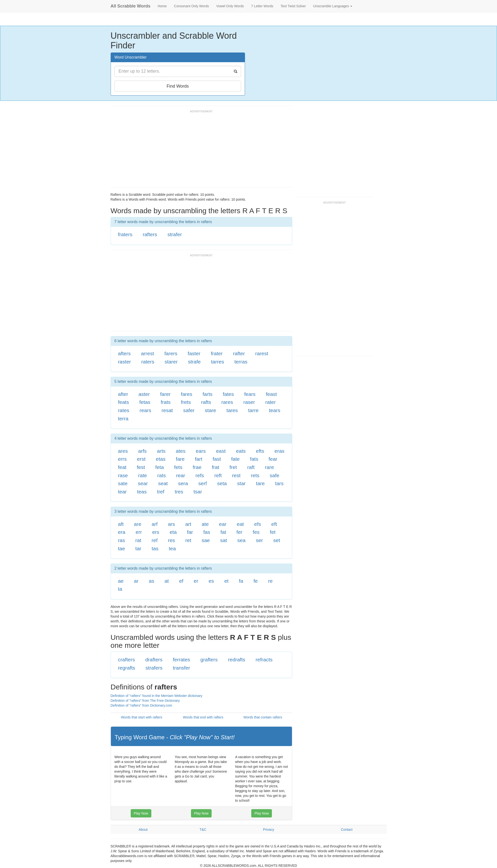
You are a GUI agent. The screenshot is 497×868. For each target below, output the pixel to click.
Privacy (268, 830)
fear (273, 459)
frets (186, 402)
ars (172, 524)
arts (161, 451)
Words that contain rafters (263, 717)
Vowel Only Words (230, 6)
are (138, 524)
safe (275, 475)
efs (258, 524)
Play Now (141, 813)
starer (171, 362)
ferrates (181, 660)
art (188, 524)
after (123, 394)
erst (141, 459)
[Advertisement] (199, 151)
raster (124, 362)
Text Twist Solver (293, 6)
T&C (203, 830)
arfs (142, 451)
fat (223, 532)
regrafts (126, 668)
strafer (175, 234)
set (277, 540)
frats (166, 402)
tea (172, 548)
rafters (150, 234)
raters (148, 362)
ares (123, 451)
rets (255, 475)
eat (240, 524)
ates (181, 451)
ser (259, 540)
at (167, 581)
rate (143, 475)
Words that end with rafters (203, 717)
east (221, 451)
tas (155, 548)
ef (181, 581)
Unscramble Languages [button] (333, 6)
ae (121, 581)
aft (121, 524)
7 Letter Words (262, 6)
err (139, 532)
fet (273, 532)
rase (123, 475)
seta (222, 483)
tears (275, 410)
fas (207, 532)
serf (203, 483)
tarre (253, 410)
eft (274, 524)
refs (200, 475)
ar (136, 581)
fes (256, 532)
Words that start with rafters (141, 717)
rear (180, 475)
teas (142, 492)
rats (162, 475)
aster (144, 394)
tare (260, 483)
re (270, 581)
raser (249, 402)
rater (271, 402)
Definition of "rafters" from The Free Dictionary (145, 701)
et (227, 581)
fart (199, 459)
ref (155, 540)
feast (271, 394)
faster (194, 353)
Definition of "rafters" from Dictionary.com (141, 705)
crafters (126, 660)
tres (179, 492)
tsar (198, 492)
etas (161, 459)
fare (180, 459)
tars (279, 483)
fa (241, 581)
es (211, 581)
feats (123, 402)
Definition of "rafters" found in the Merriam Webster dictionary (157, 696)
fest (141, 467)
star (241, 483)
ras (121, 540)
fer (240, 532)
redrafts (237, 660)
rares (227, 402)
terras (241, 362)
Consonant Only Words (191, 6)
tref (161, 492)
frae (197, 467)
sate (123, 483)
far (190, 532)
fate (235, 459)
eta (173, 532)
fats (254, 459)
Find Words (178, 86)
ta (120, 589)
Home (162, 6)
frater (217, 353)
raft (251, 467)
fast (217, 459)
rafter (239, 353)
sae (206, 540)
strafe (194, 362)
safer (189, 410)
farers (171, 353)
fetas (145, 402)
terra (123, 419)
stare (210, 410)
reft (218, 475)
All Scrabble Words (131, 6)
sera (183, 483)
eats (241, 451)
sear (143, 483)
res (172, 540)
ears (201, 451)
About (143, 830)
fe (256, 581)
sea (241, 540)
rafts (206, 402)
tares (232, 410)
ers (156, 532)
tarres (218, 362)
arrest (147, 353)
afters (124, 353)
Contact (347, 830)
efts (260, 451)
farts (208, 394)
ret (188, 540)
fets (178, 467)
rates (124, 410)
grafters (209, 660)
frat (215, 467)
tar (138, 548)
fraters (125, 234)
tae (121, 548)
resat (167, 410)
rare (269, 467)
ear (223, 524)
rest (236, 475)
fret (233, 467)
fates (228, 394)
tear (122, 492)
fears (250, 394)
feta (160, 467)
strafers (154, 668)
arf (155, 524)
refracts (264, 660)
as (152, 581)
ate (205, 524)
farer (165, 394)
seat (163, 483)
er (196, 581)
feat (122, 467)
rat (138, 540)
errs (122, 459)
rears (145, 410)
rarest (262, 353)
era (122, 532)
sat (224, 540)
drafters (154, 660)
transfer (181, 668)
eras (279, 451)
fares (187, 394)
